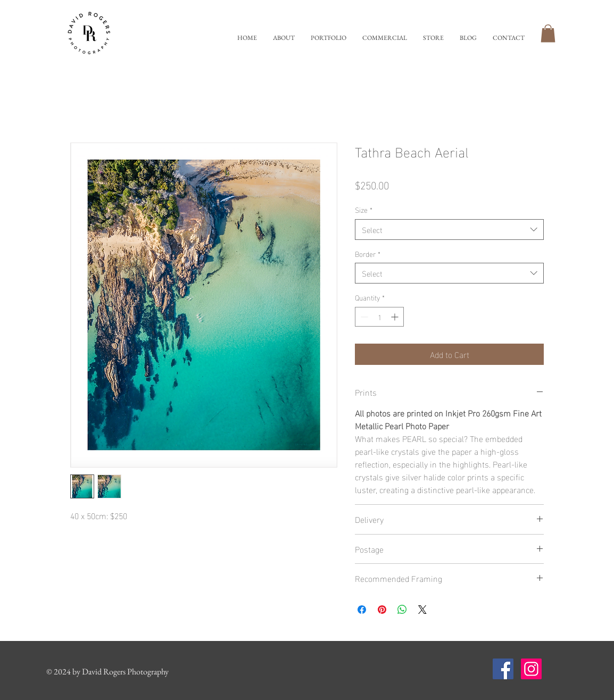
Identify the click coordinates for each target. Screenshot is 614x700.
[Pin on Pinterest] (382, 610)
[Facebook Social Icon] (503, 669)
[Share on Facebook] (362, 610)
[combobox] (449, 230)
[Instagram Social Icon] (531, 669)
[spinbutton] (379, 317)
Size (364, 210)
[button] (329, 38)
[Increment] (396, 317)
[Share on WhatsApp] (402, 610)
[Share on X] (422, 610)
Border (368, 254)
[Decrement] (363, 317)
